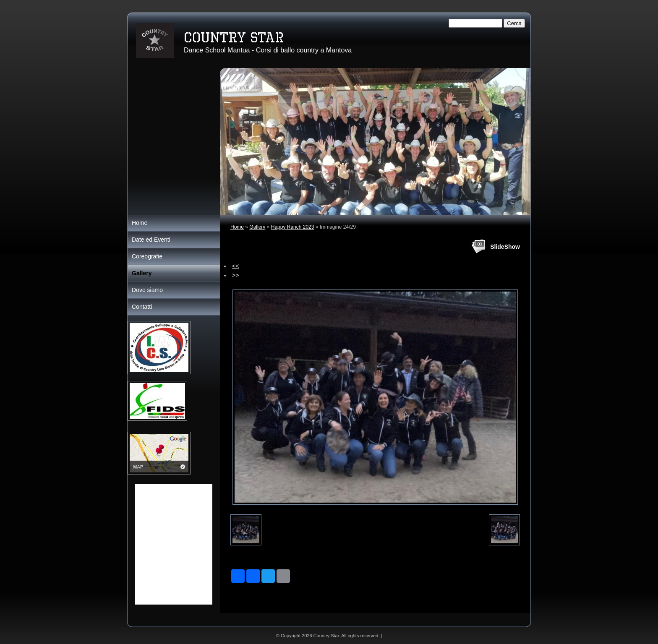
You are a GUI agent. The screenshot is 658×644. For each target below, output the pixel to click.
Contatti (142, 307)
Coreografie (147, 256)
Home (237, 227)
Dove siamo (147, 290)
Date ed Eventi (151, 240)
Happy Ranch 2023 (293, 227)
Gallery (257, 227)
